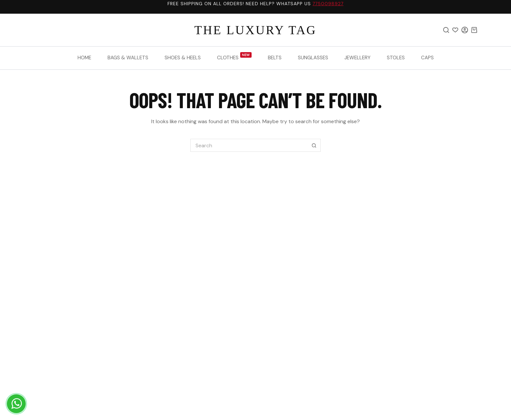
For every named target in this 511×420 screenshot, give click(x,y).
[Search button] (314, 145)
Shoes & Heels (183, 58)
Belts (275, 58)
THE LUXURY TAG (255, 30)
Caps (427, 58)
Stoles (396, 58)
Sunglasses (313, 58)
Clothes (234, 57)
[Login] (465, 30)
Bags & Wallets (128, 58)
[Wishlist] (455, 30)
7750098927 (328, 4)
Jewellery (358, 58)
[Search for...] (249, 145)
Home (84, 58)
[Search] (446, 30)
